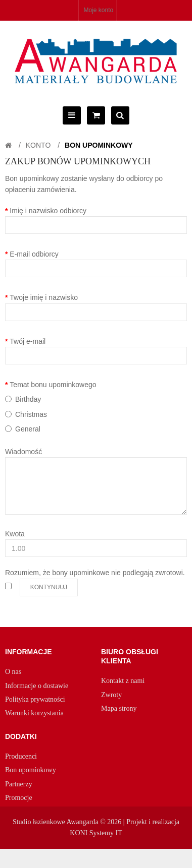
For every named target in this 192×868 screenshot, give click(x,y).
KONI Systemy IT (96, 833)
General (28, 429)
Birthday (28, 399)
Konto (38, 145)
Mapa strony (119, 708)
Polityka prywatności (35, 699)
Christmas (31, 414)
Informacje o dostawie (37, 686)
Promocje (19, 798)
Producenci (21, 756)
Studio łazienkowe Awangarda (56, 822)
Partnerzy (19, 784)
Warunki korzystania (34, 713)
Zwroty (111, 695)
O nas (13, 672)
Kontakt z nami (123, 681)
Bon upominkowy (99, 145)
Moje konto (98, 10)
